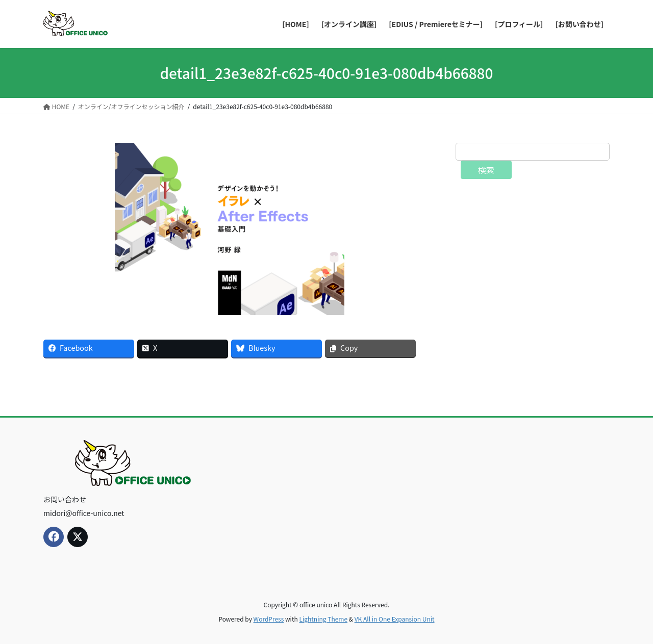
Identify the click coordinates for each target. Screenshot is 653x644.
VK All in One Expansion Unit (395, 619)
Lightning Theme (323, 619)
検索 (486, 170)
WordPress (269, 619)
